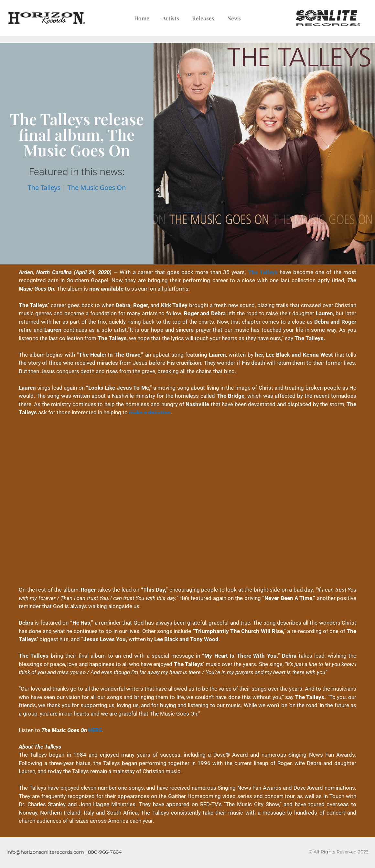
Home (142, 18)
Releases (203, 18)
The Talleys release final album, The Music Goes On (77, 134)
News (234, 18)
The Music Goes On (97, 188)
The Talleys (44, 188)
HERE (95, 730)
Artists (171, 18)
